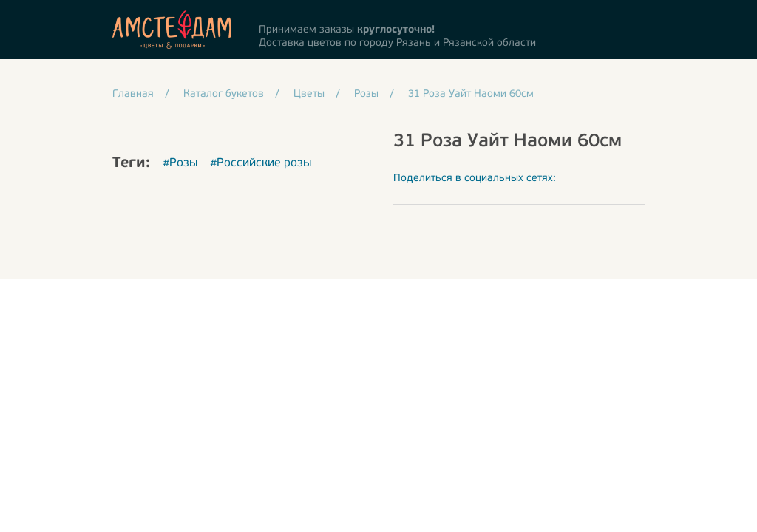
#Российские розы (261, 163)
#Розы (180, 163)
